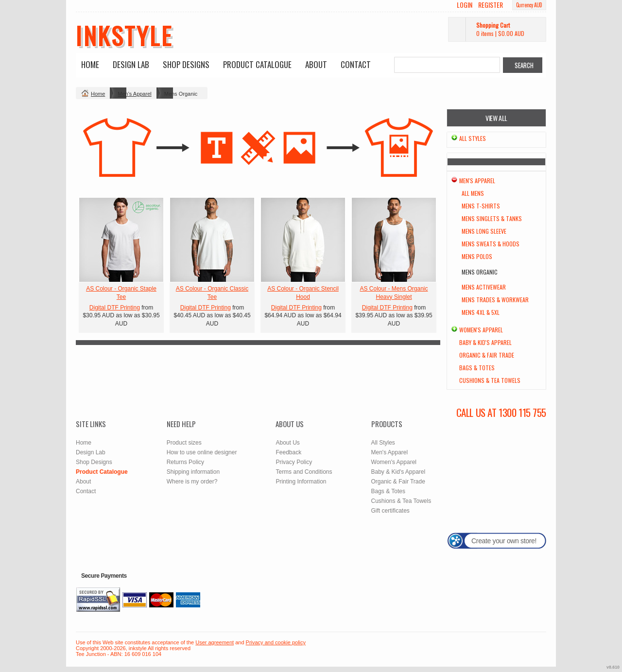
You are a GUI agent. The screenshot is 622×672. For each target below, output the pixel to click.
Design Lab (131, 64)
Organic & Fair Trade (487, 355)
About (316, 64)
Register (491, 5)
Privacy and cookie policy (276, 642)
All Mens (473, 193)
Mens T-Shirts (481, 206)
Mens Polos (477, 256)
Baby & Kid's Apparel (485, 342)
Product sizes (184, 443)
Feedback (288, 452)
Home (90, 64)
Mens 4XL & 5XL (481, 312)
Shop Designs (186, 64)
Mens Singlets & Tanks (492, 218)
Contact (356, 64)
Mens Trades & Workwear (495, 300)
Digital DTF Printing (115, 308)
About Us (287, 443)
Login (465, 5)
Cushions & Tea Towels (490, 380)
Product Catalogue (257, 64)
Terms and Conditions (304, 472)
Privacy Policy (294, 462)
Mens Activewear (484, 287)
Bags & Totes (477, 368)
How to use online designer (202, 452)
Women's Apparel (481, 330)
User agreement (215, 642)
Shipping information (193, 472)
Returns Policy (185, 462)
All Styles (473, 138)
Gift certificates (390, 511)
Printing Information (301, 482)
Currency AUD (529, 5)
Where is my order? (192, 482)
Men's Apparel (134, 94)
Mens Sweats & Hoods (491, 244)
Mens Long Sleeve (484, 231)
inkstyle (124, 35)
